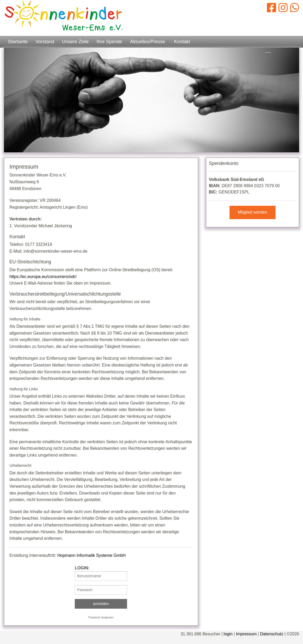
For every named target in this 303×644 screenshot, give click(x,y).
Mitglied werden (253, 212)
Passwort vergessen (101, 617)
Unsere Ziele (75, 42)
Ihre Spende (109, 42)
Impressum (246, 634)
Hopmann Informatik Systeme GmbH (91, 555)
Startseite (18, 42)
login (228, 634)
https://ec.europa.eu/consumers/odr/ (43, 277)
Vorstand (45, 42)
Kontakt (182, 42)
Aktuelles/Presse (147, 42)
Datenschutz (272, 634)
